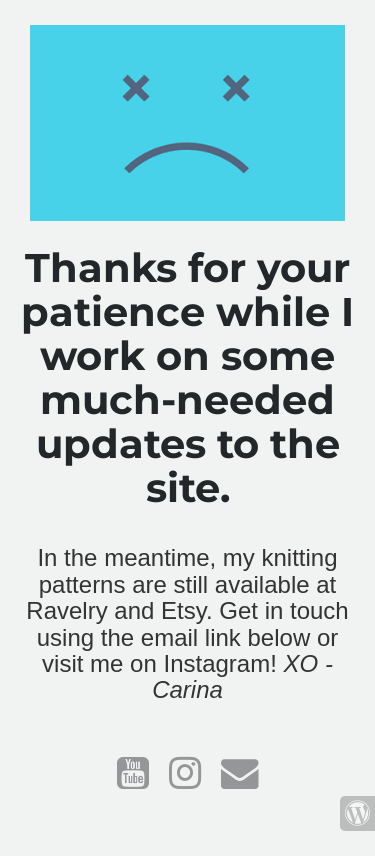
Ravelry (66, 610)
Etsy (183, 610)
